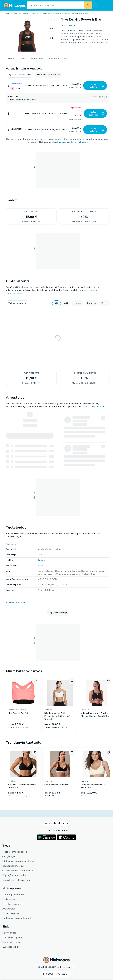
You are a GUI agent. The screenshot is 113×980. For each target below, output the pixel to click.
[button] (51, 20)
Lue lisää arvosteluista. (93, 406)
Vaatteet (46, 14)
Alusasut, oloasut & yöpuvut (65, 14)
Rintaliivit (85, 14)
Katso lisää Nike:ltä (15, 602)
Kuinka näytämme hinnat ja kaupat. (71, 142)
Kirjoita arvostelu (69, 25)
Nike (40, 555)
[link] (23, 703)
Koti (8, 14)
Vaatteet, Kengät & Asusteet (26, 14)
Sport (40, 566)
